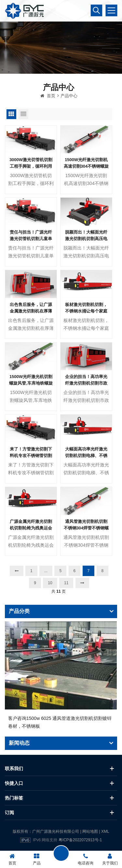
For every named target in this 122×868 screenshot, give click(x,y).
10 (50, 603)
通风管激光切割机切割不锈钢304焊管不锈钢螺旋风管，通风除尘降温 (86, 545)
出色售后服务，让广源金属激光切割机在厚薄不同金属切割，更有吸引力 (31, 328)
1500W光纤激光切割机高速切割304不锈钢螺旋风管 (86, 184)
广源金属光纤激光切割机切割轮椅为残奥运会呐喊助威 (31, 545)
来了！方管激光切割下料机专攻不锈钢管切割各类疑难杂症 (31, 473)
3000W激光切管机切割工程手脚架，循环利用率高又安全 (31, 184)
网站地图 (90, 831)
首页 (48, 116)
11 (66, 603)
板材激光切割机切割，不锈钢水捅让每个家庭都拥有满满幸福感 (86, 328)
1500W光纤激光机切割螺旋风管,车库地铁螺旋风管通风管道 (31, 401)
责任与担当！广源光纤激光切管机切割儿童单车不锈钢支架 (31, 256)
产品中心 (69, 116)
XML (105, 831)
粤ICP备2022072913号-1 (80, 840)
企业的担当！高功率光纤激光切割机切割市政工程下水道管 (86, 401)
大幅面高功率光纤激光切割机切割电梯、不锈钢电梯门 (86, 473)
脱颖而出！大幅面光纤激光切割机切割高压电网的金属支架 (86, 256)
